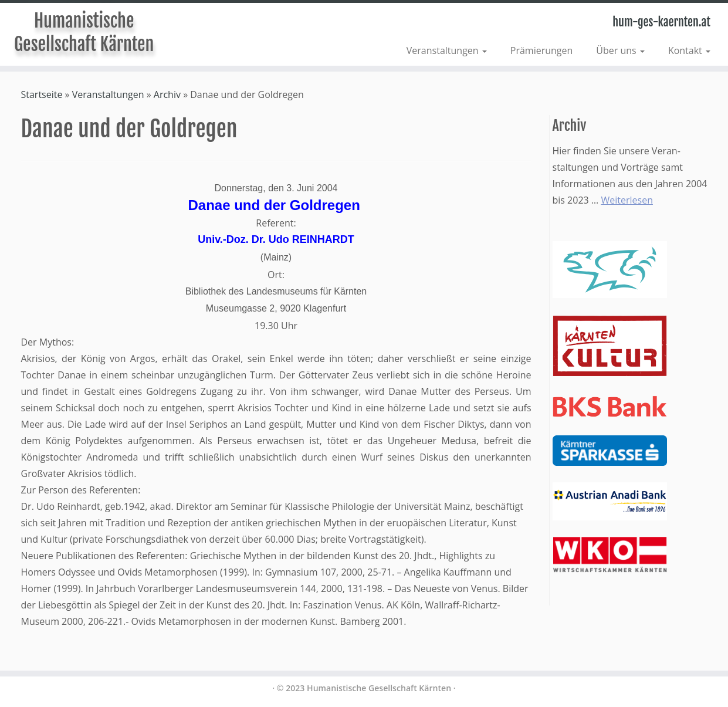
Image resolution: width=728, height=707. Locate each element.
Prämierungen (542, 50)
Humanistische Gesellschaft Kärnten (84, 33)
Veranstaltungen (447, 50)
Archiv (167, 94)
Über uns (620, 50)
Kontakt (689, 50)
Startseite (42, 94)
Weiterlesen (627, 200)
